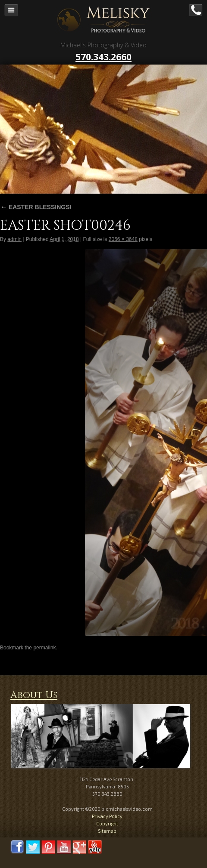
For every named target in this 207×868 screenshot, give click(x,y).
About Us (34, 695)
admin (14, 239)
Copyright (107, 823)
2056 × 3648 (123, 239)
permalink (44, 648)
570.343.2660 (103, 57)
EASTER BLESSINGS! (36, 207)
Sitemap (107, 831)
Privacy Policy (107, 816)
